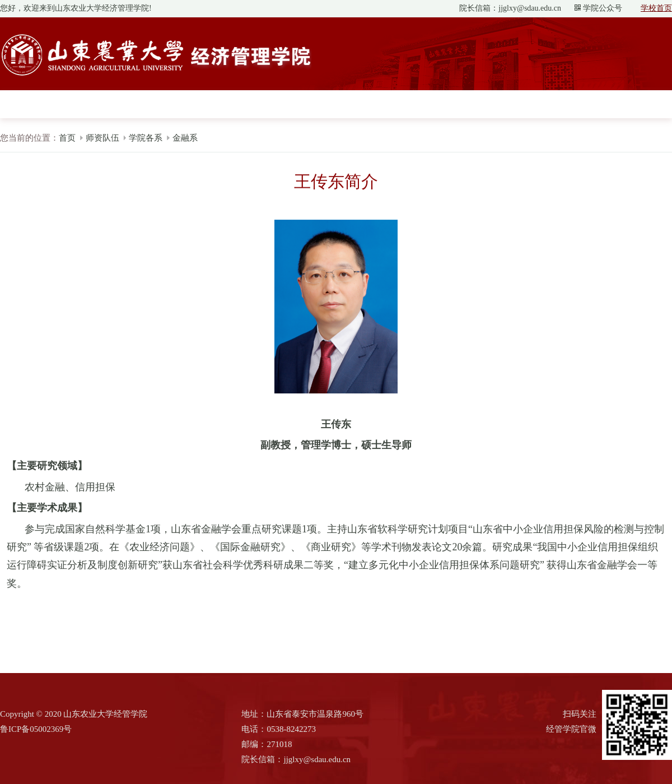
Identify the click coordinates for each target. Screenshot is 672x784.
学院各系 (146, 138)
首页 (67, 138)
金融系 (185, 138)
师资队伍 (102, 138)
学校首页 (656, 8)
